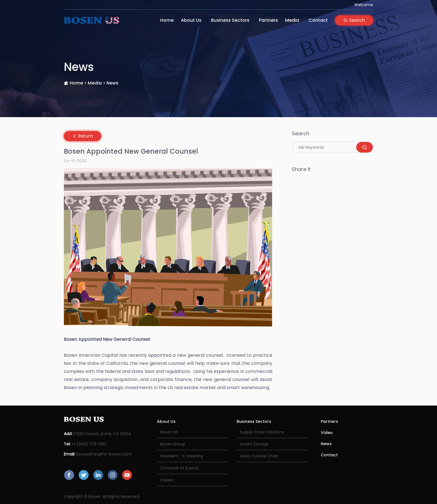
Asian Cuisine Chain (259, 456)
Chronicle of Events (179, 468)
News (326, 444)
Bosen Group (173, 444)
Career (167, 480)
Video (327, 433)
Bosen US (169, 432)
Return (82, 136)
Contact (318, 20)
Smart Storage (254, 444)
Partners (268, 20)
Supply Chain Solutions (262, 432)
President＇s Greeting (182, 456)
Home (167, 20)
